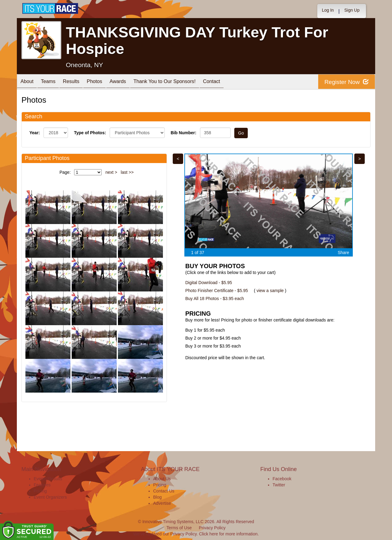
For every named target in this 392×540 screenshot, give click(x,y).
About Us (162, 479)
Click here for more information (228, 534)
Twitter (279, 485)
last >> (127, 172)
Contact (233, 82)
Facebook (282, 479)
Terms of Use (179, 528)
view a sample (270, 291)
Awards (131, 82)
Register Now (346, 82)
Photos (105, 82)
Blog (157, 497)
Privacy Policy (212, 528)
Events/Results (48, 479)
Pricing (40, 491)
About (28, 82)
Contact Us (164, 491)
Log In (328, 10)
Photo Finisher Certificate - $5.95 (217, 291)
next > (111, 172)
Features (42, 485)
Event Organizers (50, 497)
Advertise (162, 503)
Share (343, 253)
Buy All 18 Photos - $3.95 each (215, 299)
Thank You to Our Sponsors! (182, 82)
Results (78, 82)
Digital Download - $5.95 (209, 283)
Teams (53, 82)
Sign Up (352, 10)
